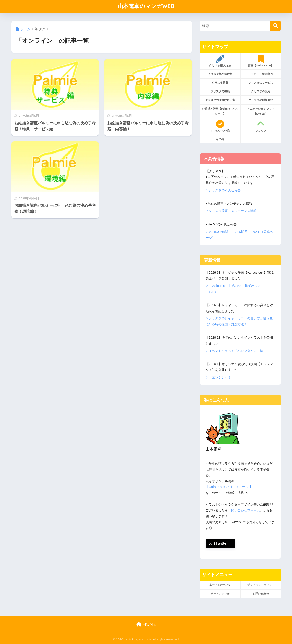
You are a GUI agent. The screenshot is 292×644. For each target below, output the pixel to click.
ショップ (261, 126)
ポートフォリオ (220, 594)
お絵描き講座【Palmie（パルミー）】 (220, 111)
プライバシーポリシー (261, 585)
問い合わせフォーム (245, 510)
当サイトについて (220, 585)
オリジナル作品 (220, 126)
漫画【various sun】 (261, 61)
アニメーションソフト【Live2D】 (261, 111)
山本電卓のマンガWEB (146, 6)
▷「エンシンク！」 (220, 377)
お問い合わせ (261, 594)
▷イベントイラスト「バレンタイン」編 (234, 351)
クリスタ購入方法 (220, 61)
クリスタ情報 (220, 83)
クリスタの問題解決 (261, 100)
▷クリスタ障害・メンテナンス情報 (231, 211)
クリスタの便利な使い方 (220, 100)
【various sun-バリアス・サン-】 (229, 487)
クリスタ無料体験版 (220, 74)
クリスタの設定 (261, 91)
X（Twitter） (220, 543)
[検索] (275, 26)
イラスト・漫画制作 (261, 74)
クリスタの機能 (220, 91)
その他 (220, 139)
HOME (146, 624)
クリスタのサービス (261, 83)
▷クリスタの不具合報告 (223, 190)
